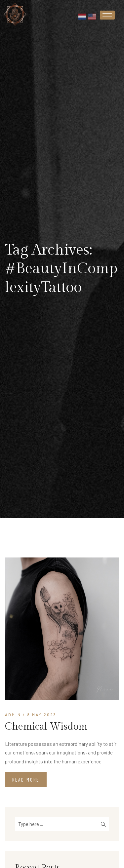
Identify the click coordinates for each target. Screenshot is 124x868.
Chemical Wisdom (46, 727)
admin (13, 714)
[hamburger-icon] (107, 15)
